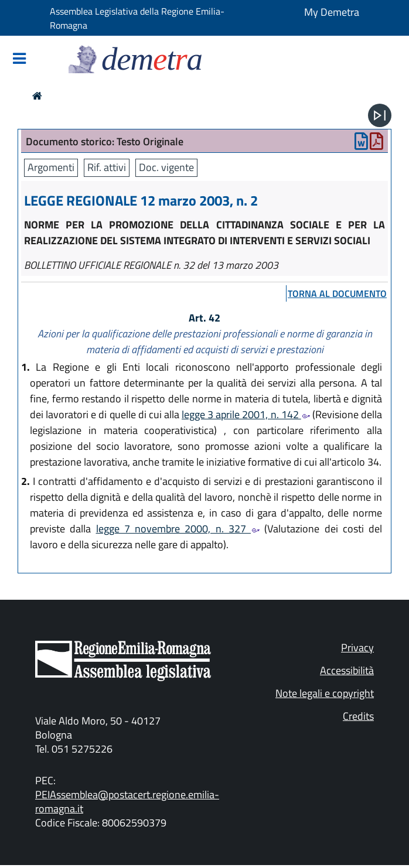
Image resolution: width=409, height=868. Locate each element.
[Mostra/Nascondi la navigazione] (19, 59)
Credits (358, 716)
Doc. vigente (166, 167)
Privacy (357, 647)
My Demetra (332, 12)
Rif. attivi (107, 167)
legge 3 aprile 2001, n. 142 (246, 414)
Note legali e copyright (325, 693)
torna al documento (337, 293)
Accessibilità (347, 670)
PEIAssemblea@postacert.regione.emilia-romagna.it (127, 802)
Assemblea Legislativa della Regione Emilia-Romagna (137, 18)
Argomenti (51, 167)
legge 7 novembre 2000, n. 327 (178, 529)
